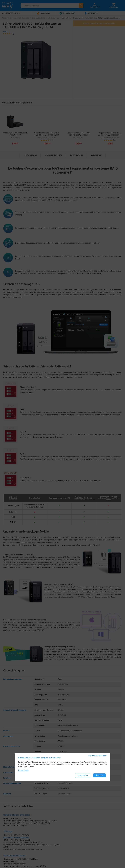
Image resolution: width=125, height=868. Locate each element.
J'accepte (99, 775)
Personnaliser (83, 775)
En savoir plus (23, 770)
